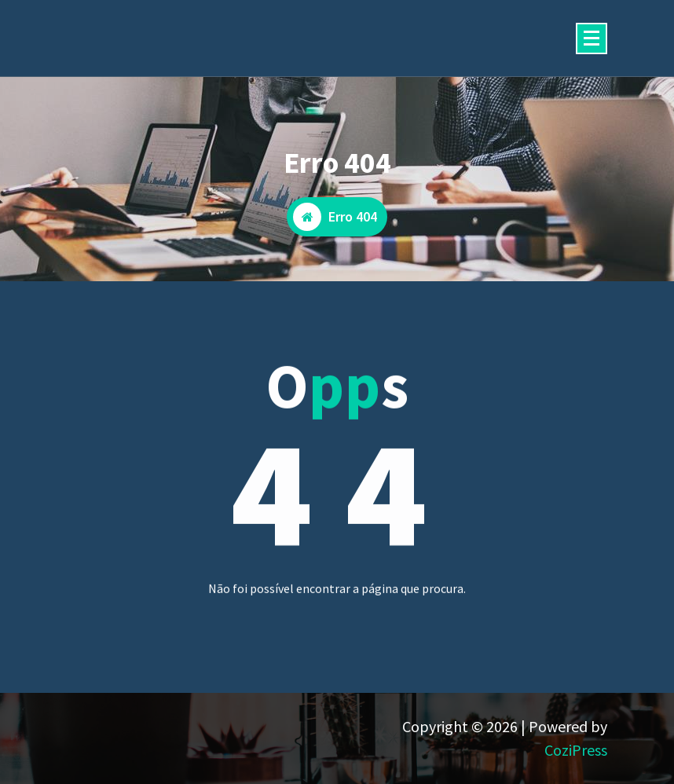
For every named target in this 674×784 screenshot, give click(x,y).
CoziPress (576, 750)
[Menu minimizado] (592, 38)
